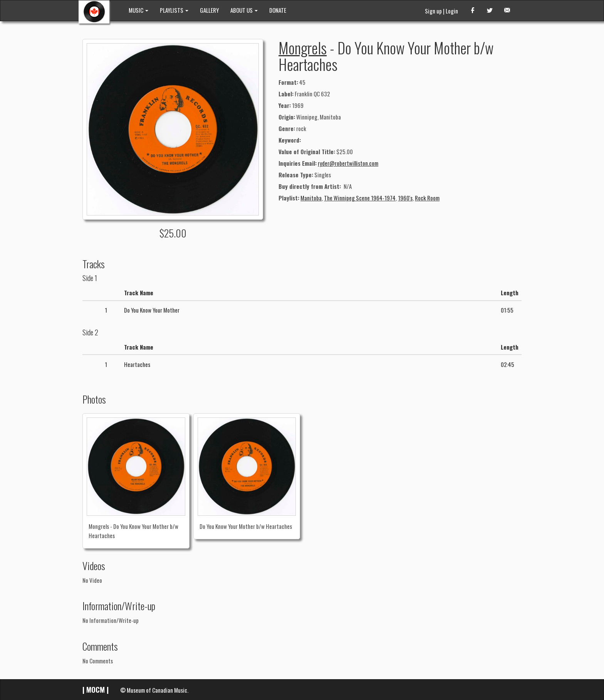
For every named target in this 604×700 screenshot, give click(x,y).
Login (452, 11)
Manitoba (311, 198)
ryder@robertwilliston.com (348, 163)
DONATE (278, 10)
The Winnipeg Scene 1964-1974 (360, 198)
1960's (405, 198)
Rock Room (427, 198)
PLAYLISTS (174, 10)
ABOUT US (244, 10)
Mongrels (303, 47)
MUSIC (138, 10)
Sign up (433, 11)
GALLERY (209, 10)
